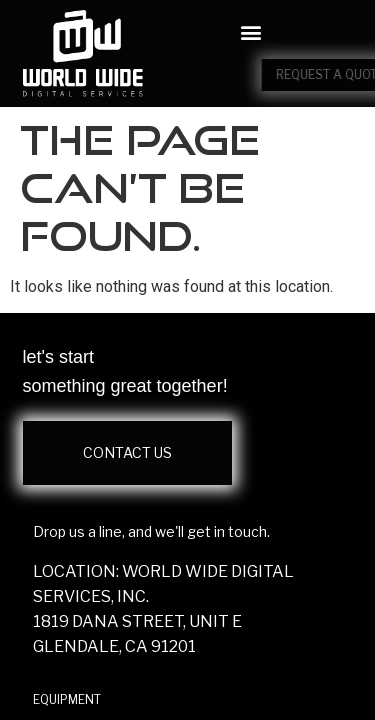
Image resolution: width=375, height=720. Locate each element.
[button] (251, 32)
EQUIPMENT (67, 699)
